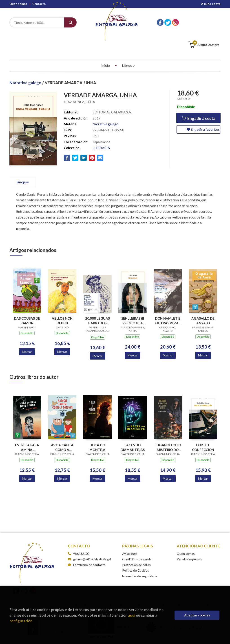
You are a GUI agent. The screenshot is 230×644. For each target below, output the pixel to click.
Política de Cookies (136, 548)
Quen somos (18, 4)
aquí (132, 615)
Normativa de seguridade (140, 554)
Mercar (27, 329)
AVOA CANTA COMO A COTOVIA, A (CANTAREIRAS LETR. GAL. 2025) (62, 425)
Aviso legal (130, 531)
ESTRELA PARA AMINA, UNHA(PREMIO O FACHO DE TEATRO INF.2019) (27, 425)
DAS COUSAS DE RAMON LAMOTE (27, 298)
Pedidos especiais (189, 537)
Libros (128, 43)
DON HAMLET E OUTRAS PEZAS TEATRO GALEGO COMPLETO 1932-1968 (168, 298)
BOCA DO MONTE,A (97, 425)
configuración (21, 621)
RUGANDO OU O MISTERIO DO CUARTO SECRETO (168, 425)
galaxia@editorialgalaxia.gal (89, 537)
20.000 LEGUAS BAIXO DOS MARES (97, 298)
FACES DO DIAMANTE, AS (133, 425)
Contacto (39, 4)
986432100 (81, 531)
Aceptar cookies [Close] (197, 615)
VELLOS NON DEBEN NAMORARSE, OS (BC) (62, 298)
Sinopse (23, 160)
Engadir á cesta (198, 96)
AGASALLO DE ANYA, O (203, 298)
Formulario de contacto (87, 542)
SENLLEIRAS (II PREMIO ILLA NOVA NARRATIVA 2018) (133, 298)
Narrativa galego (26, 60)
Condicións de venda (137, 537)
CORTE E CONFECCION (203, 425)
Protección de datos (136, 542)
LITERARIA (101, 125)
